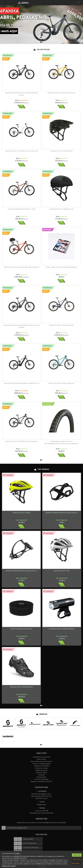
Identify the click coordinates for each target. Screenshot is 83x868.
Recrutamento (41, 777)
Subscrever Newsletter (14, 828)
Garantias (41, 775)
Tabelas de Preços (41, 770)
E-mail (41, 802)
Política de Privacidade (42, 766)
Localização (42, 791)
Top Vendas (41, 469)
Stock (17, 100)
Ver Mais (22, 107)
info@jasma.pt (41, 805)
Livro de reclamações (42, 779)
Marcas (42, 714)
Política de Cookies (41, 768)
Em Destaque (41, 50)
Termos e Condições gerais (42, 764)
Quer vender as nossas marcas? (41, 761)
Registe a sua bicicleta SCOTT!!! (41, 782)
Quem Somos (41, 759)
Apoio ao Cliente (41, 773)
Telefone (42, 808)
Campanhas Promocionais (41, 757)
